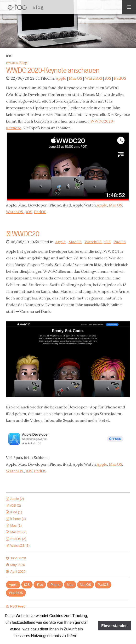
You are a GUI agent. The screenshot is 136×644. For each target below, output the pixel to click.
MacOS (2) (18, 532)
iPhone (55, 585)
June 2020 (18, 558)
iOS (108, 78)
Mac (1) (16, 526)
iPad (40, 585)
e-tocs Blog (17, 62)
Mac (70, 585)
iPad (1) (16, 512)
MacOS (76, 78)
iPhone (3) (18, 519)
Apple (61, 78)
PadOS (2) (18, 539)
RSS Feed (18, 606)
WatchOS (94, 78)
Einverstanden (114, 626)
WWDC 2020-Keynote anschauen (53, 70)
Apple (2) (17, 499)
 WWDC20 (23, 234)
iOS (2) (16, 505)
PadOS (120, 78)
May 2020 (18, 565)
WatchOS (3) (20, 546)
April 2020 (18, 572)
